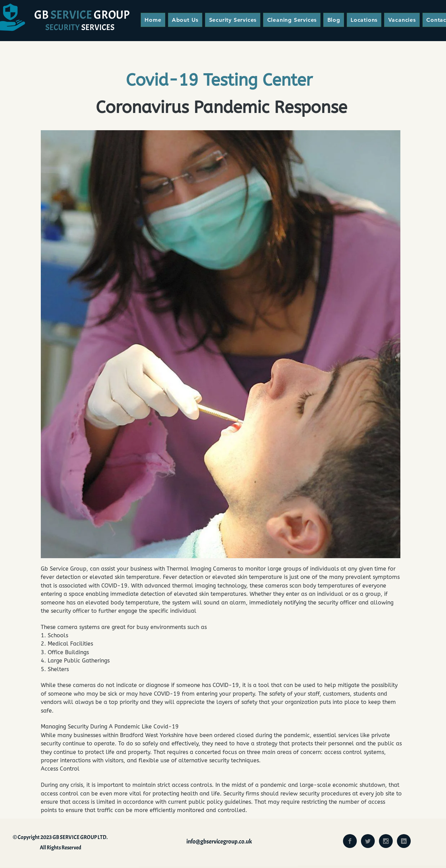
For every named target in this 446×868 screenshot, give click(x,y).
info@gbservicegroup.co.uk (219, 842)
